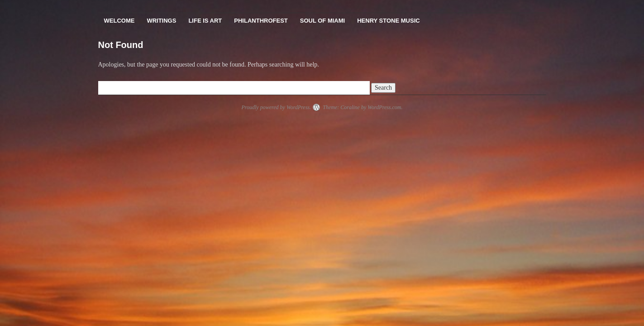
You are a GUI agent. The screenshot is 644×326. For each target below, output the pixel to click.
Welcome (119, 21)
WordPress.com (384, 107)
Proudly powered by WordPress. (276, 107)
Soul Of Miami (322, 21)
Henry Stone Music (388, 21)
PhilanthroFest (261, 21)
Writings (161, 21)
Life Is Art (205, 21)
